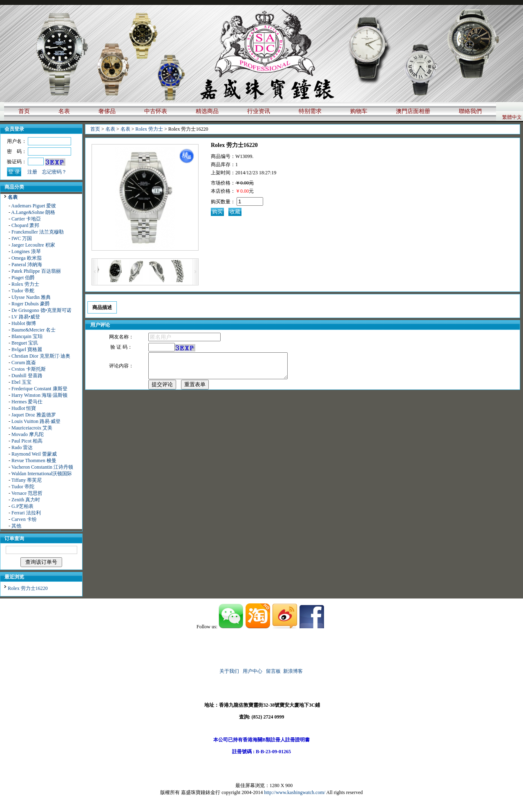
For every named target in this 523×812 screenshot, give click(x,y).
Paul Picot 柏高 (27, 441)
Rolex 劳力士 (25, 284)
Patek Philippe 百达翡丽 (36, 271)
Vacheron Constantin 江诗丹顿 (42, 467)
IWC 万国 (22, 238)
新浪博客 (294, 671)
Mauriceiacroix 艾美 (32, 428)
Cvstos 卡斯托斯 (29, 369)
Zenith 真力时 (26, 500)
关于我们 (229, 671)
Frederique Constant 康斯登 (39, 389)
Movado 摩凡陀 (28, 434)
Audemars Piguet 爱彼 (34, 206)
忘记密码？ (54, 172)
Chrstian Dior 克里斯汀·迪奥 (41, 356)
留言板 (273, 671)
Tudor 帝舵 (23, 291)
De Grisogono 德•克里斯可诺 (41, 310)
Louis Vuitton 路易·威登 (36, 421)
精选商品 (207, 111)
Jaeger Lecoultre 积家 (33, 245)
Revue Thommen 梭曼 (34, 461)
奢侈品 (107, 111)
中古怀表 (156, 111)
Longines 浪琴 (26, 251)
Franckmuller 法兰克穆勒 (38, 232)
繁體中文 (512, 117)
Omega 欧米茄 (27, 258)
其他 (16, 526)
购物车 (359, 111)
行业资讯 (259, 111)
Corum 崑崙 (24, 363)
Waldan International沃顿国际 (42, 474)
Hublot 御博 (24, 323)
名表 (64, 111)
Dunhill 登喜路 (27, 376)
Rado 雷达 (22, 447)
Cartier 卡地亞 (26, 219)
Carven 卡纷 (24, 519)
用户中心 (253, 671)
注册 (32, 172)
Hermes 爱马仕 (27, 402)
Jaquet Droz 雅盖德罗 (34, 415)
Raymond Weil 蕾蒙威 (34, 454)
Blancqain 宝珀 (27, 336)
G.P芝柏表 (22, 506)
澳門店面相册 (413, 111)
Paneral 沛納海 (27, 265)
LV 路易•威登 (26, 317)
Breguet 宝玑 (25, 343)
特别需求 (310, 111)
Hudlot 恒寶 (24, 408)
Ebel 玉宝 (21, 382)
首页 (24, 111)
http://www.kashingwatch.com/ (295, 792)
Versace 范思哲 (27, 493)
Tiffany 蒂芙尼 (27, 480)
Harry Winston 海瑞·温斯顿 (39, 395)
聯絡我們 (470, 111)
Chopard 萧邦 (25, 225)
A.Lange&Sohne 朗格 (33, 212)
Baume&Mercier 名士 (34, 330)
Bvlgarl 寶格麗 (27, 349)
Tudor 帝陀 (23, 487)
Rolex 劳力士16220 (28, 588)
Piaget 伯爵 (23, 278)
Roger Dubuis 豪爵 (31, 304)
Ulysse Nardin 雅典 (31, 297)
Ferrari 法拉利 (26, 513)
